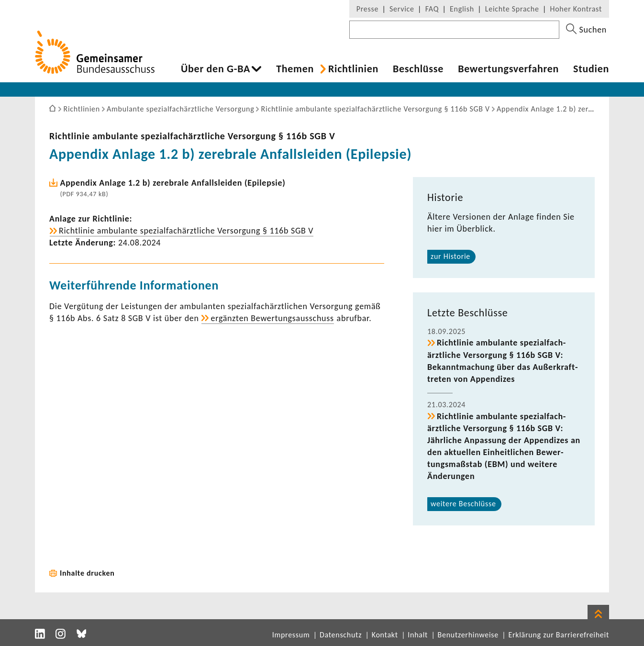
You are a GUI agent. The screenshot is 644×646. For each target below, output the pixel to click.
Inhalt (418, 635)
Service (402, 9)
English (462, 9)
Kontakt (385, 635)
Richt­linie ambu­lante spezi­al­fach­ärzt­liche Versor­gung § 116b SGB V (192, 136)
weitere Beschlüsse (463, 504)
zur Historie (450, 256)
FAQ (432, 9)
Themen (295, 69)
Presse (367, 9)
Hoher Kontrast (576, 9)
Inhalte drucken (87, 573)
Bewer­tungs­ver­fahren (508, 69)
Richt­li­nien (353, 69)
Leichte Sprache (512, 9)
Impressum (291, 635)
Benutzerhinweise (468, 635)
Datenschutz (341, 635)
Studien (591, 69)
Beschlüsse (418, 69)
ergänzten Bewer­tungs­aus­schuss (272, 318)
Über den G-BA (216, 69)
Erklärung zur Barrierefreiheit (559, 635)
